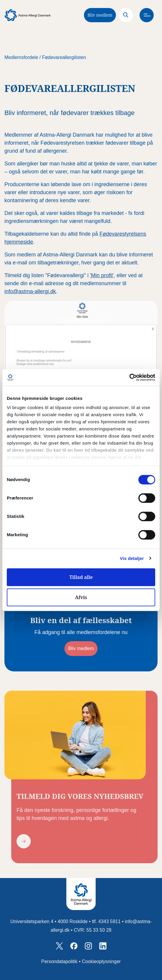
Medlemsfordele (21, 57)
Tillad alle (81, 577)
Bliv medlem (100, 15)
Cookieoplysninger (101, 961)
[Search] (126, 15)
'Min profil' (102, 275)
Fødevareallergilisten (64, 57)
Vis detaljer (132, 558)
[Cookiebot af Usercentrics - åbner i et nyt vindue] (129, 377)
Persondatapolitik (60, 961)
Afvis (81, 597)
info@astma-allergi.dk (30, 291)
